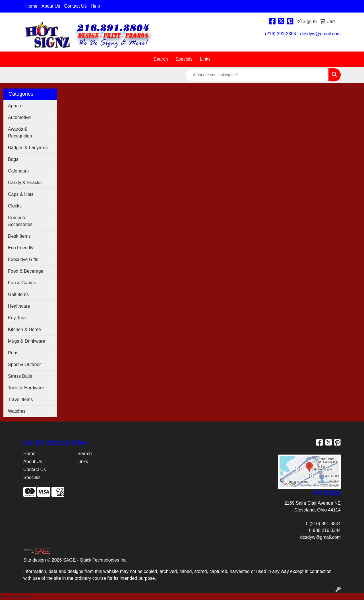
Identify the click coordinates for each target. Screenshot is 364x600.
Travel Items (20, 399)
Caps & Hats (21, 194)
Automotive (19, 117)
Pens (13, 353)
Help (95, 6)
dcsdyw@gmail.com (321, 34)
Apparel (16, 106)
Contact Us (76, 6)
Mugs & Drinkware (27, 341)
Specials (184, 59)
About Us (51, 6)
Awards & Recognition (20, 132)
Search (161, 59)
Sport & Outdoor (24, 364)
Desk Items (19, 236)
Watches (17, 411)
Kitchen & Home (24, 329)
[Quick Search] (257, 75)
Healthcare (19, 306)
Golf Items (18, 294)
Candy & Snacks (25, 183)
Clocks (15, 206)
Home (31, 6)
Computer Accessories (20, 221)
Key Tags (17, 318)
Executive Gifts (23, 259)
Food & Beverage (26, 271)
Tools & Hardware (26, 388)
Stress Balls (20, 376)
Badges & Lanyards (28, 148)
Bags (13, 159)
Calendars (18, 171)
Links (205, 59)
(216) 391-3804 (281, 34)
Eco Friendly (21, 248)
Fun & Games (22, 283)
